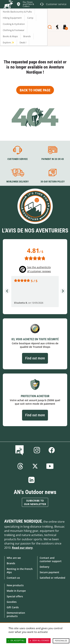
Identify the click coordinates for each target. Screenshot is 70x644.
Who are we (14, 558)
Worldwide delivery (18, 182)
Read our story (22, 548)
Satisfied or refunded (52, 578)
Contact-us (13, 578)
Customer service (18, 159)
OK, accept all (16, 641)
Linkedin (32, 480)
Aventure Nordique (23, 521)
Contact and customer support (51, 559)
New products (15, 585)
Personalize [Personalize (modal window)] (61, 641)
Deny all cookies (39, 641)
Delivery (45, 567)
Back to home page (35, 90)
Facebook (52, 450)
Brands (11, 563)
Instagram (37, 450)
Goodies (12, 602)
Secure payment (49, 572)
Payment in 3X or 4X (53, 159)
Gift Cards (13, 607)
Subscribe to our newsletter (35, 502)
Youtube (50, 466)
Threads (20, 466)
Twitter (35, 466)
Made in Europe (16, 591)
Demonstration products (16, 614)
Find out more (35, 358)
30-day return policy (53, 182)
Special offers (15, 596)
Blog (20, 450)
